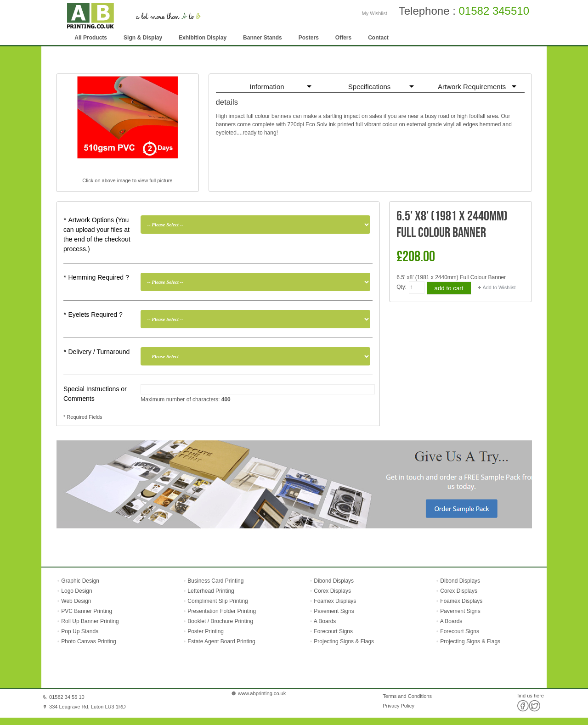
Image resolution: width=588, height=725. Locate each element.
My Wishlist (375, 13)
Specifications (370, 87)
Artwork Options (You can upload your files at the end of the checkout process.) (97, 234)
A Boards (325, 621)
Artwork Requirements (472, 87)
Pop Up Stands (79, 631)
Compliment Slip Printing (218, 601)
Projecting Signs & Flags (344, 641)
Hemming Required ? (96, 277)
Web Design (75, 601)
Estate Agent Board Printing (221, 641)
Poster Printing (206, 631)
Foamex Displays (335, 601)
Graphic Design (79, 581)
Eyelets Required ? (93, 315)
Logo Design (76, 591)
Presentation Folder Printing (222, 611)
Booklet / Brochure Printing (220, 621)
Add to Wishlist (499, 287)
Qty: (401, 287)
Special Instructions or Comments (95, 394)
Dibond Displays (334, 581)
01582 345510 (494, 11)
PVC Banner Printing (86, 611)
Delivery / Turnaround (96, 352)
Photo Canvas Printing (88, 641)
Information (267, 87)
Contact (378, 38)
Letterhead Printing (211, 591)
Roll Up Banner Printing (89, 621)
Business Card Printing (215, 581)
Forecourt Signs (333, 631)
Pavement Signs (334, 611)
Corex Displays (332, 591)
